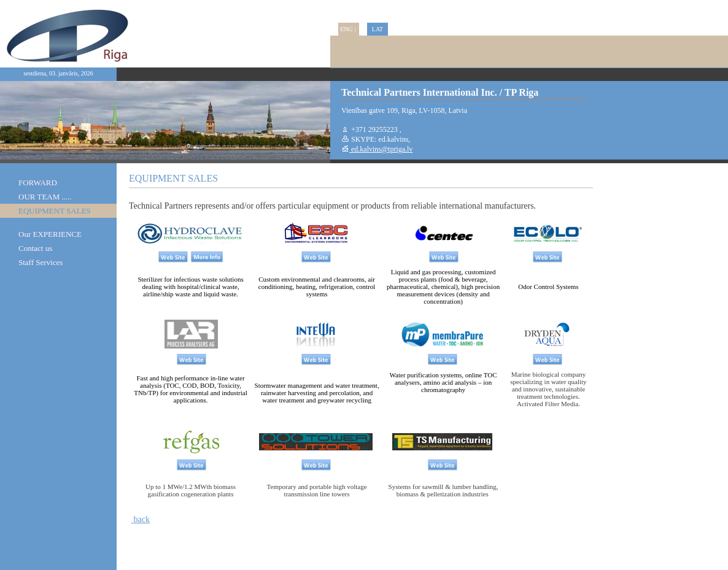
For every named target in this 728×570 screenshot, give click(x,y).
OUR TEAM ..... (45, 197)
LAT (378, 29)
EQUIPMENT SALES (55, 211)
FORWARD (38, 183)
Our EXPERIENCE (50, 234)
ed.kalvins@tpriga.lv (381, 149)
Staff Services (41, 262)
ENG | (349, 29)
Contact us (35, 248)
